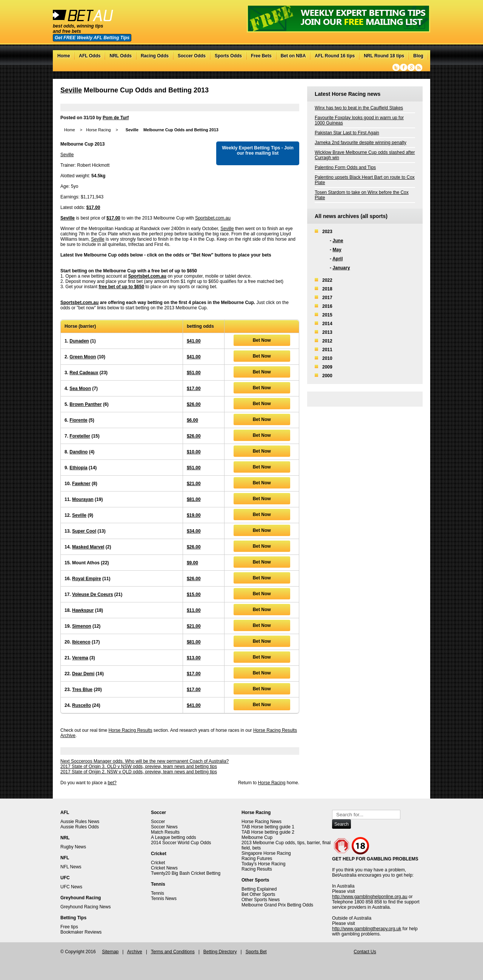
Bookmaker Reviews (81, 932)
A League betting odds (173, 837)
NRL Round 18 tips (384, 56)
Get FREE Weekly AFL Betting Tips (92, 38)
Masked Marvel (88, 547)
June (338, 241)
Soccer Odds (192, 56)
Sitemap (110, 952)
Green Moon (83, 357)
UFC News (71, 887)
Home (64, 56)
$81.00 (194, 499)
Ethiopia (78, 468)
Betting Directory (220, 952)
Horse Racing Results (130, 730)
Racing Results (257, 869)
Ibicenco (81, 642)
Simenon (82, 626)
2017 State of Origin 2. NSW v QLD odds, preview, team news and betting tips (139, 772)
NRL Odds (120, 56)
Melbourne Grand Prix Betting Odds (277, 905)
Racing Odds (155, 56)
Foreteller (80, 436)
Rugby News (73, 847)
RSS (419, 68)
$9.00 (192, 563)
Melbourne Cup (257, 837)
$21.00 (194, 484)
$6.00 (192, 420)
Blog (418, 56)
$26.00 (194, 404)
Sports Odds (228, 56)
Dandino (78, 452)
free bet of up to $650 (121, 287)
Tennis (158, 893)
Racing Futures (257, 859)
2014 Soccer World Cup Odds (181, 843)
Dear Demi (83, 674)
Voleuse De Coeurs (92, 594)
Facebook (404, 68)
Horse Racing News (261, 822)
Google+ (411, 68)
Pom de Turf (116, 118)
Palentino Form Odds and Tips (345, 167)
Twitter (396, 68)
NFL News (71, 867)
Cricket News (164, 868)
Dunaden (79, 341)
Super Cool (84, 531)
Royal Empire (87, 579)
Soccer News (164, 827)
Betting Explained (259, 889)
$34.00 (194, 531)
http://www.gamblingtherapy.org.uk (367, 929)
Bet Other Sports (258, 894)
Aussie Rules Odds (80, 827)
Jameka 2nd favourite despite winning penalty (361, 143)
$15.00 (194, 594)
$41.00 (194, 341)
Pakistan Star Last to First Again (347, 133)
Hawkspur (83, 610)
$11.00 (194, 610)
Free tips (69, 927)
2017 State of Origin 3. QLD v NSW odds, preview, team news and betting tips (139, 766)
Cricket (158, 863)
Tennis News (164, 899)
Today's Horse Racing (263, 864)
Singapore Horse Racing (266, 853)
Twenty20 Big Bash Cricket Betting (186, 873)
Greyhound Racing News (85, 907)
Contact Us (365, 952)
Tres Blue (82, 690)
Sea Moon (80, 389)
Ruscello (82, 705)
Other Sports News (261, 900)
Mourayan (83, 499)
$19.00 (194, 515)
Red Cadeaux (84, 373)
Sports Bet (256, 952)
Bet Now (262, 340)
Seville (71, 90)
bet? (112, 783)
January (341, 268)
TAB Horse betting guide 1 (268, 827)
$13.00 (194, 658)
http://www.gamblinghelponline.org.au (370, 897)
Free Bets (261, 56)
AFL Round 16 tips (335, 56)
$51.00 (194, 373)
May (337, 250)
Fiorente (78, 420)
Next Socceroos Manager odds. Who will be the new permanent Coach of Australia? (145, 761)
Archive (135, 952)
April (338, 259)
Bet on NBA (293, 56)
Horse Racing (98, 130)
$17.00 (93, 207)
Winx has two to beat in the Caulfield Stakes (359, 108)
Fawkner (81, 484)
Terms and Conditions (173, 952)
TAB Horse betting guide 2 (268, 832)
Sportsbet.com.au (213, 218)
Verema (80, 658)
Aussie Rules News (80, 822)
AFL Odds (90, 56)
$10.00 (194, 452)
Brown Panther (85, 404)
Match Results (165, 832)
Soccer (158, 822)
